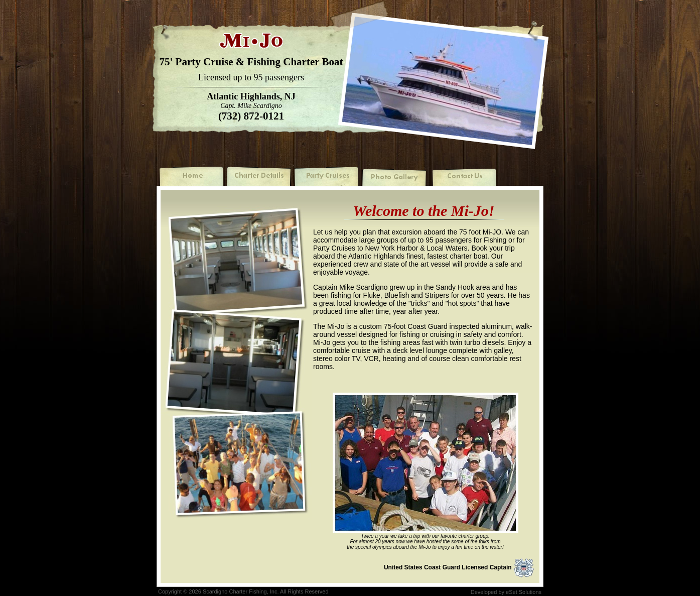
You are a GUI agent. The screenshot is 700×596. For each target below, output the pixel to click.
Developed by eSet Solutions (506, 592)
